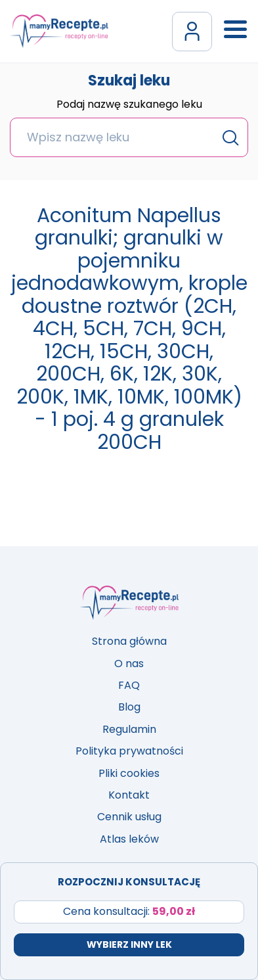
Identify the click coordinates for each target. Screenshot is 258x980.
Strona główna (129, 641)
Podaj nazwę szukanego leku (129, 105)
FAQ (129, 685)
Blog (129, 707)
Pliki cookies (129, 773)
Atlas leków (129, 839)
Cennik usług (129, 817)
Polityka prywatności (129, 751)
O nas (129, 664)
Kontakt (129, 795)
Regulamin (129, 729)
